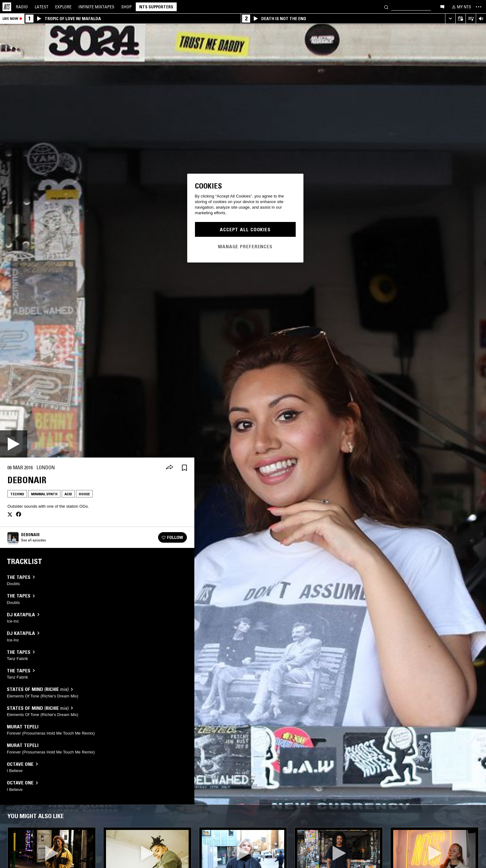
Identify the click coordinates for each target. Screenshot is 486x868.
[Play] (14, 444)
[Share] (170, 468)
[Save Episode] (184, 468)
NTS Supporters (156, 7)
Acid (68, 494)
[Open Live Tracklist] (471, 19)
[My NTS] (461, 7)
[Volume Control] (481, 19)
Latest (42, 7)
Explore (63, 7)
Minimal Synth (44, 494)
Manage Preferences (245, 246)
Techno (17, 494)
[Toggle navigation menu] (479, 7)
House (84, 494)
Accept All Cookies (245, 229)
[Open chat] (442, 7)
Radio (22, 7)
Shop (126, 7)
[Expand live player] (450, 19)
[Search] (386, 7)
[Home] (7, 7)
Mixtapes (96, 7)
